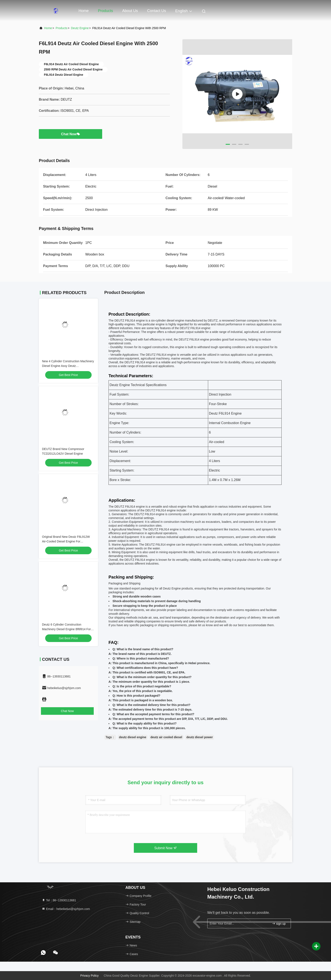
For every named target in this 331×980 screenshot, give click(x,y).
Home (84, 11)
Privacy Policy (89, 976)
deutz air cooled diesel (166, 737)
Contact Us (157, 11)
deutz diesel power (200, 737)
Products (105, 11)
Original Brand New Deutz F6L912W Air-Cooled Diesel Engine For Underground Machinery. (66, 541)
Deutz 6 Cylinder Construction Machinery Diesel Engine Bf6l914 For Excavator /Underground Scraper (66, 629)
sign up (279, 924)
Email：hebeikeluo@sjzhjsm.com (66, 909)
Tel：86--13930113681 (59, 900)
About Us (130, 11)
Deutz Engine (80, 28)
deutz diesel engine (133, 737)
